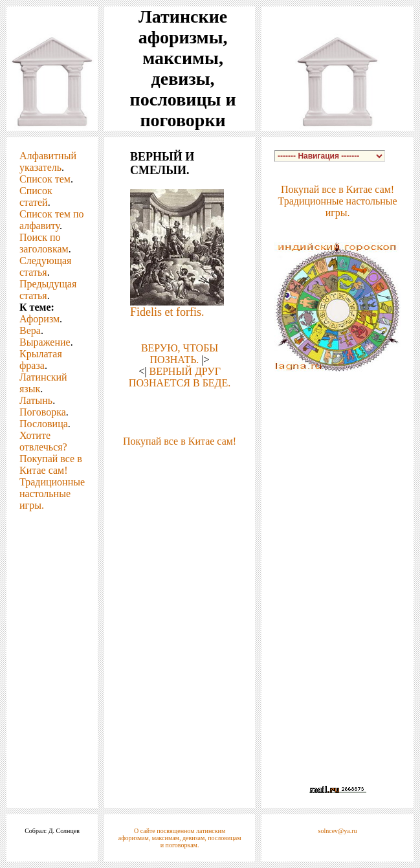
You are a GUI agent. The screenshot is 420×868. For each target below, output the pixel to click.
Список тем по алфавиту (51, 220)
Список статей (36, 196)
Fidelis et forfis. (167, 312)
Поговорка (43, 412)
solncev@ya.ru (338, 831)
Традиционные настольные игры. (52, 494)
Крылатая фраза (41, 360)
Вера (30, 330)
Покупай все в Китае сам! (51, 464)
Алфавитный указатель (48, 161)
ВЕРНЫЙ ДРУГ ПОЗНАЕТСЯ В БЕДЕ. (180, 377)
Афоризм (39, 319)
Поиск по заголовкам (44, 243)
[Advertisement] (180, 496)
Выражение (45, 342)
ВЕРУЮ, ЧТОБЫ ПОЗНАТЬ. (180, 354)
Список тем (45, 179)
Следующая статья (45, 266)
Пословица (44, 424)
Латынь (36, 400)
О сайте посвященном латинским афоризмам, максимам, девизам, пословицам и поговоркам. (180, 838)
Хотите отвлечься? (43, 441)
